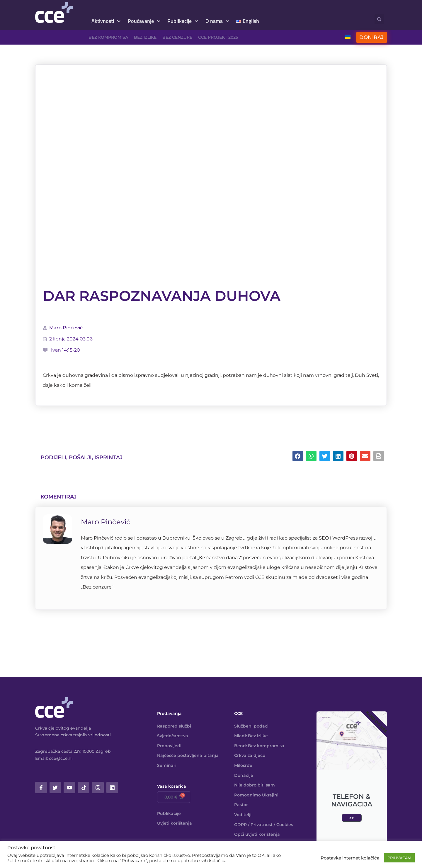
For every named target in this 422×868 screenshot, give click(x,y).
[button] (379, 19)
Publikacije (183, 21)
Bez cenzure (177, 37)
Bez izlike (145, 37)
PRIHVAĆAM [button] (399, 858)
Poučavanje (144, 21)
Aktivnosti (106, 21)
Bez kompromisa (108, 37)
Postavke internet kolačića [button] (350, 858)
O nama (217, 21)
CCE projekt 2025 (218, 37)
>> (352, 818)
